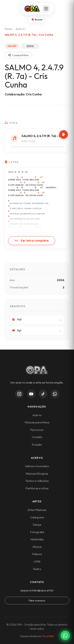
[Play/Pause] (64, 134)
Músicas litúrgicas (37, 474)
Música (37, 547)
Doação (37, 445)
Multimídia (37, 539)
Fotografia (37, 532)
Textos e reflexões (37, 481)
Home (8, 29)
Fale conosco (37, 600)
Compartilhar (18, 55)
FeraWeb (48, 636)
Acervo (20, 29)
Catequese (37, 517)
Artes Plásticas (37, 510)
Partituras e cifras (37, 488)
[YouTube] (31, 394)
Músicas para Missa (37, 422)
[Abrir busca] (37, 20)
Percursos (37, 430)
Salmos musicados (37, 466)
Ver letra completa (32, 241)
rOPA (37, 562)
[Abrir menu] (46, 9)
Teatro (37, 569)
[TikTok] (43, 394)
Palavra (37, 554)
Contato (37, 437)
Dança (37, 525)
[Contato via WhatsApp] (65, 635)
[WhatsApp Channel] (55, 394)
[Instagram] (19, 394)
